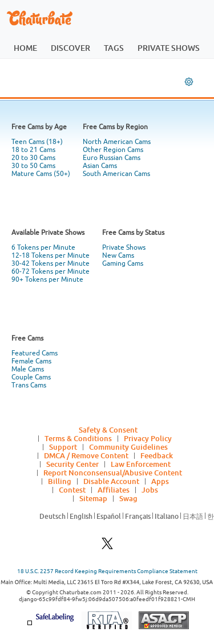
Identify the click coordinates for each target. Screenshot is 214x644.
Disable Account (111, 481)
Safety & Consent (108, 430)
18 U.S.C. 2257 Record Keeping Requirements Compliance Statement (107, 571)
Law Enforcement (141, 464)
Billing (60, 481)
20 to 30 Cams (33, 158)
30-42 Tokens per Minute (51, 263)
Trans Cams (29, 385)
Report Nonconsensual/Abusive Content (113, 473)
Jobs (150, 490)
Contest (72, 490)
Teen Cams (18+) (37, 142)
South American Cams (116, 174)
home (25, 48)
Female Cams (31, 361)
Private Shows (124, 247)
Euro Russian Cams (112, 158)
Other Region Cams (113, 150)
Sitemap (93, 498)
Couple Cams (31, 377)
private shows (169, 48)
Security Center (72, 464)
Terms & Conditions (78, 438)
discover (70, 48)
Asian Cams (100, 166)
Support (63, 447)
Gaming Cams (123, 263)
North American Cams (117, 142)
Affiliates (114, 490)
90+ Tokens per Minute (47, 279)
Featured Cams (35, 353)
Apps (160, 481)
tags (114, 48)
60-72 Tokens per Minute (51, 271)
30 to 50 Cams (33, 166)
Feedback (157, 455)
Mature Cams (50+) (41, 174)
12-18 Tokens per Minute (51, 255)
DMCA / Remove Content (86, 455)
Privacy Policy (148, 438)
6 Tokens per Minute (43, 247)
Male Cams (28, 369)
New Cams (118, 255)
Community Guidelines (128, 447)
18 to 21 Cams (33, 150)
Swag (128, 498)
